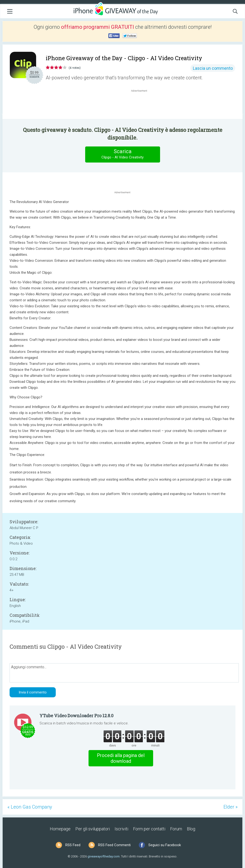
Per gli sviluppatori (93, 829)
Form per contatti (149, 829)
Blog (191, 829)
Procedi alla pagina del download (121, 758)
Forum (176, 829)
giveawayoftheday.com (104, 856)
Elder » (231, 807)
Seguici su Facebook (165, 845)
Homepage (60, 829)
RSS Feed (73, 845)
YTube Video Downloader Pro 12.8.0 (76, 716)
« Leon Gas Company (30, 807)
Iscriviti (121, 829)
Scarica (122, 154)
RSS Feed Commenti (114, 845)
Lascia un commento (213, 68)
